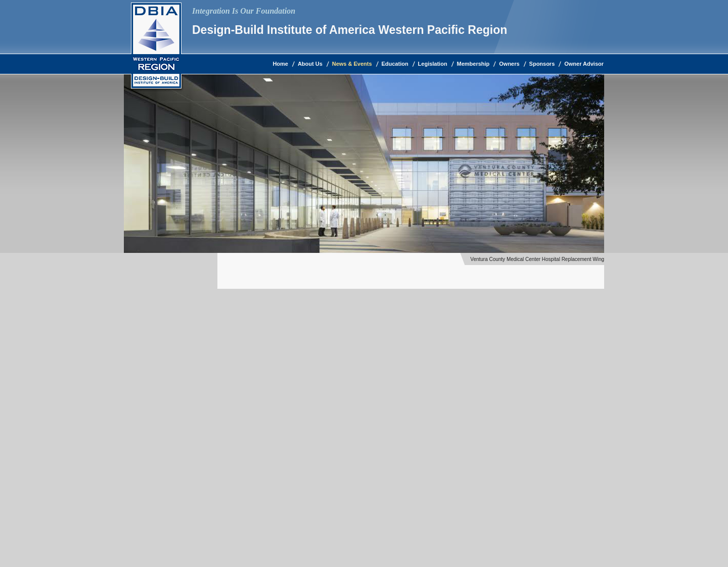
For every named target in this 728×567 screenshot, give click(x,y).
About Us (310, 64)
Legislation (433, 64)
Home (280, 64)
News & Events (352, 64)
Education (395, 64)
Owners (509, 64)
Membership (473, 64)
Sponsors (542, 64)
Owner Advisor (584, 64)
